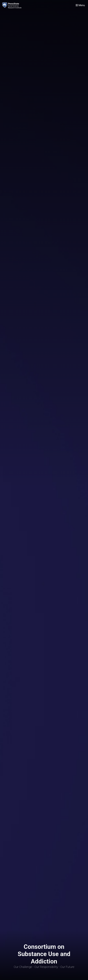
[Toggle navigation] (80, 5)
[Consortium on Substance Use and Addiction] (13, 5)
